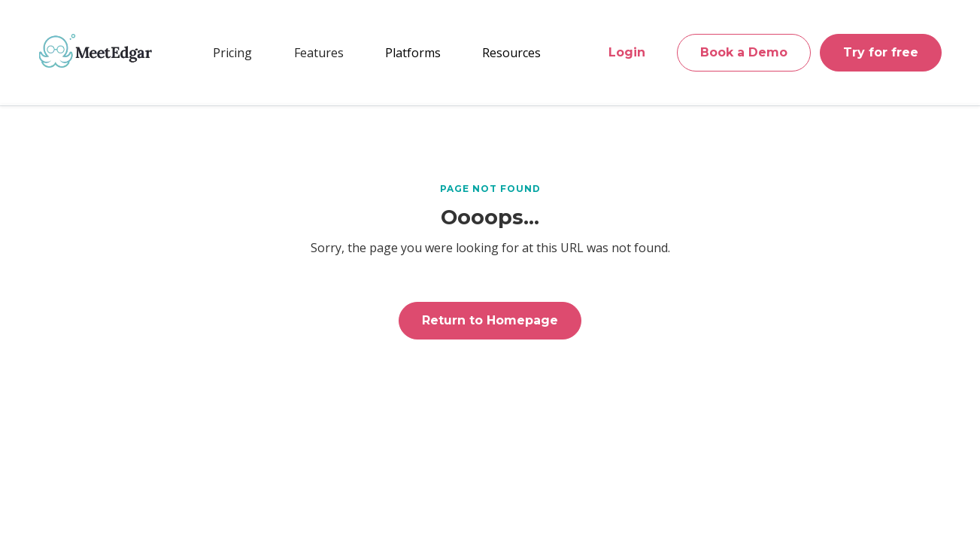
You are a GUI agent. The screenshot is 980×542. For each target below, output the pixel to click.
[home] (96, 50)
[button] (319, 53)
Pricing (232, 53)
